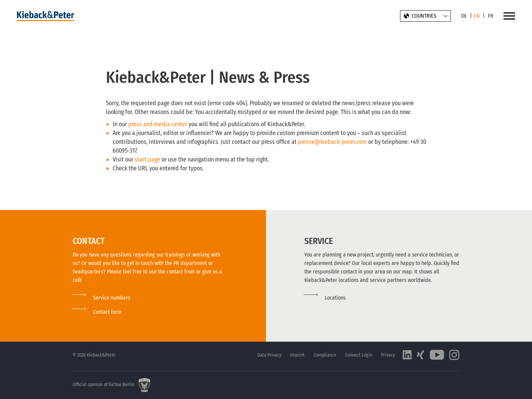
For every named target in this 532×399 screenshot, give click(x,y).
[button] (97, 312)
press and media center (158, 124)
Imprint (297, 355)
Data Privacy (269, 355)
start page (148, 159)
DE (464, 16)
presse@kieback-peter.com (332, 142)
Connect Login (359, 355)
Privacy (388, 355)
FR (491, 16)
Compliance (325, 355)
